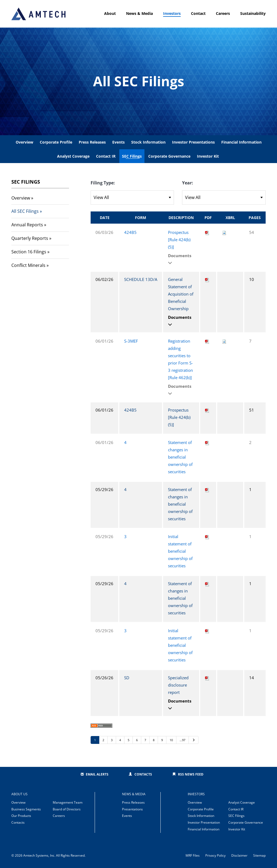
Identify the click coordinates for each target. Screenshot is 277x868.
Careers (223, 13)
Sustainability (253, 13)
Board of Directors (67, 809)
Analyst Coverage (73, 156)
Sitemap (259, 856)
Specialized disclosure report (178, 685)
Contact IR (106, 156)
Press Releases (92, 142)
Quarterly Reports (30, 238)
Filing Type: (103, 183)
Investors (172, 13)
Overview (24, 142)
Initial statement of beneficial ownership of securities (180, 551)
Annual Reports (27, 225)
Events (118, 142)
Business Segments (26, 809)
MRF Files (193, 856)
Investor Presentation (204, 822)
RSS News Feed (191, 774)
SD (127, 678)
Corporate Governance (169, 156)
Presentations (132, 809)
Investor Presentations (193, 142)
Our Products (21, 816)
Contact (198, 13)
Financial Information (241, 142)
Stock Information (148, 142)
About (110, 13)
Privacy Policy (215, 856)
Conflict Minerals (28, 265)
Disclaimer (239, 856)
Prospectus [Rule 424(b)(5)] (179, 240)
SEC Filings (132, 156)
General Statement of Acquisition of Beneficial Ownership (181, 294)
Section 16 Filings (29, 252)
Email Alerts (97, 774)
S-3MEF (131, 341)
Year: (188, 183)
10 (171, 740)
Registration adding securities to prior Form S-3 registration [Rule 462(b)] (180, 359)
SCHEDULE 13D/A (141, 279)
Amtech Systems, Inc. (39, 855)
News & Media (139, 13)
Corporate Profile (56, 142)
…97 (182, 740)
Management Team (68, 802)
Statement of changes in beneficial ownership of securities (180, 457)
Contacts (143, 774)
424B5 (130, 232)
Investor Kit (208, 156)
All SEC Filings (25, 211)
